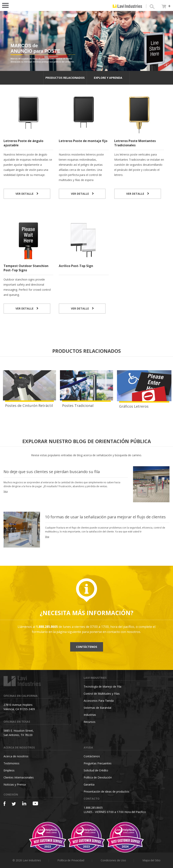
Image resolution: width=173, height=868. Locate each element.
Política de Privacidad (71, 860)
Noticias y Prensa (15, 784)
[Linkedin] (24, 803)
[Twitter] (14, 804)
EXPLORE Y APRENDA (108, 78)
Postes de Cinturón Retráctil (29, 405)
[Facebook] (5, 804)
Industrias (90, 715)
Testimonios (11, 763)
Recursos (90, 722)
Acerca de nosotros (16, 756)
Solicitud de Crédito (96, 770)
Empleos (9, 770)
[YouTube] (35, 803)
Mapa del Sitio (151, 860)
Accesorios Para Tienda (99, 701)
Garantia (89, 784)
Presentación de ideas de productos (106, 792)
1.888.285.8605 (93, 808)
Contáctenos (87, 647)
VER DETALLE (27, 194)
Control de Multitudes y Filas (102, 694)
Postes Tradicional (78, 405)
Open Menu (7, 5)
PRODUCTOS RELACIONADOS (65, 78)
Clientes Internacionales (19, 777)
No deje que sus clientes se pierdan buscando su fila (52, 472)
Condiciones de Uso (113, 860)
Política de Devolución (98, 777)
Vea (6, 491)
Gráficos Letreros (134, 406)
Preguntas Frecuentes (98, 763)
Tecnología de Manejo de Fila (102, 687)
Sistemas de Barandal (97, 708)
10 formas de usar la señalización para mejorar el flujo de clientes (105, 517)
